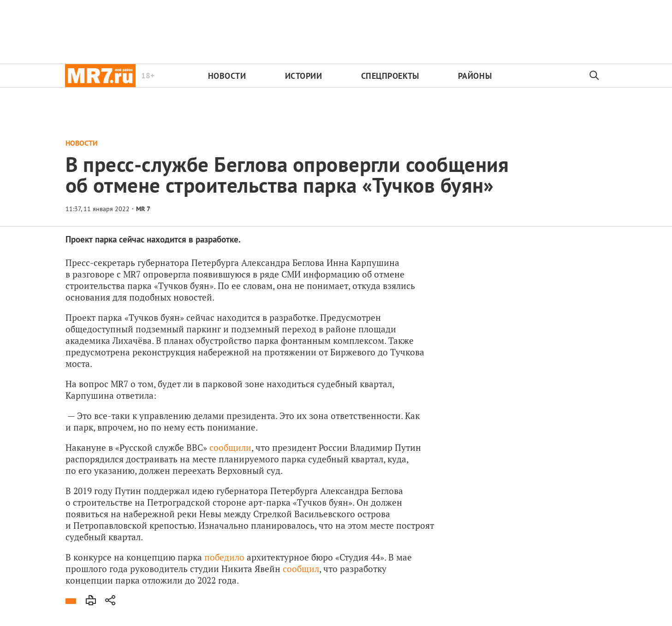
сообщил (301, 569)
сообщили (230, 447)
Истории (304, 76)
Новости (227, 76)
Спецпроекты (390, 76)
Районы (475, 76)
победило (224, 557)
